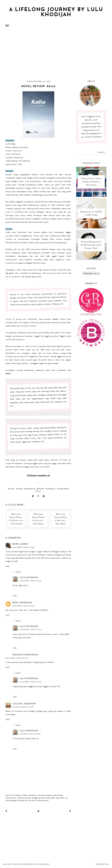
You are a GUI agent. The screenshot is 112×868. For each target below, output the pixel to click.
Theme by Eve (102, 864)
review (40, 489)
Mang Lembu (20, 544)
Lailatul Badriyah (24, 704)
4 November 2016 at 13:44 (30, 581)
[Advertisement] (56, 55)
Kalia (13, 144)
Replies (18, 572)
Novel (12, 489)
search (101, 152)
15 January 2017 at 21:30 (30, 734)
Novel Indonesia (26, 489)
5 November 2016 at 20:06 (17, 658)
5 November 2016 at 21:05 (30, 682)
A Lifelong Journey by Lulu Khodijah (56, 12)
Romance (50, 489)
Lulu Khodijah (29, 578)
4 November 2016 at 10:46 (23, 547)
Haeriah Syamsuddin (25, 655)
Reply (8, 566)
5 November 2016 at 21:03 (30, 630)
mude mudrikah (22, 603)
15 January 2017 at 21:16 (23, 707)
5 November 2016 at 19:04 (23, 606)
